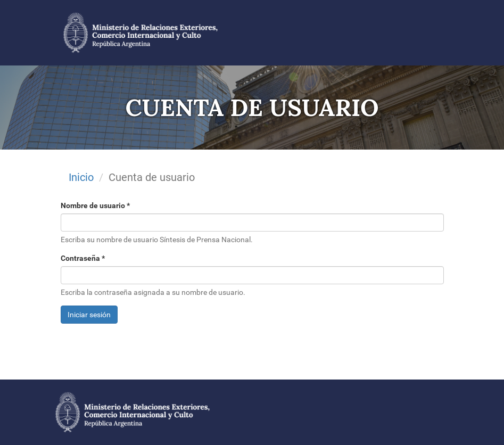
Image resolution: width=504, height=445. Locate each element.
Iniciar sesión (89, 315)
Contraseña (83, 258)
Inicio (81, 177)
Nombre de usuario (95, 205)
